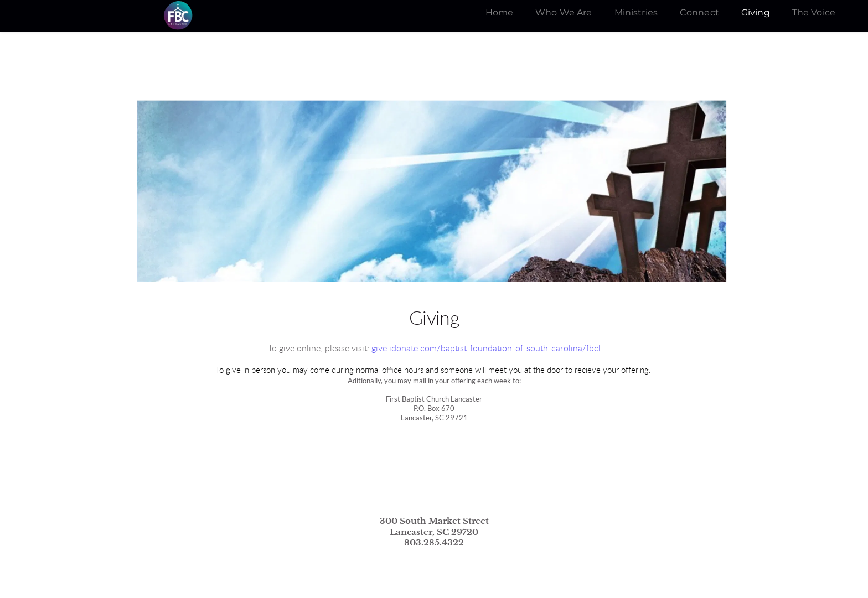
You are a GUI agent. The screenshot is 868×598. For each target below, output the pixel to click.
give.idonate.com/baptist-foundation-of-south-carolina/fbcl (486, 349)
